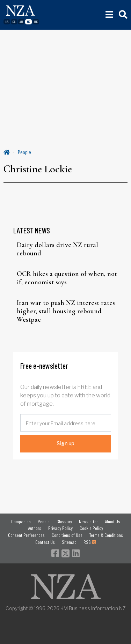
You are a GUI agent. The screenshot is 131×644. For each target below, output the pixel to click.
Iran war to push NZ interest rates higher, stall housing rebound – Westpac (66, 311)
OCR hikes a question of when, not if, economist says (67, 278)
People (24, 152)
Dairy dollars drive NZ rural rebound (57, 249)
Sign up (65, 443)
